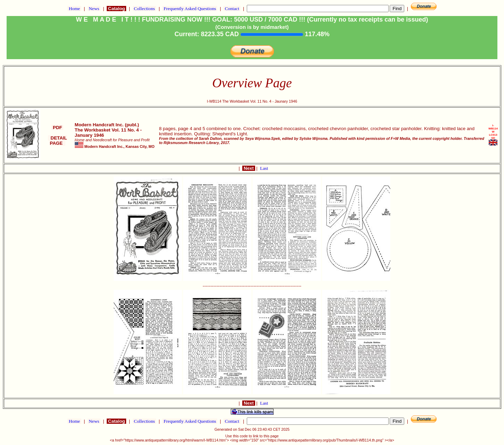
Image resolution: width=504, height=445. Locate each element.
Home (74, 9)
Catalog (116, 9)
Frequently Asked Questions (190, 9)
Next (249, 168)
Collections (144, 9)
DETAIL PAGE (58, 141)
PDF (57, 128)
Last (264, 168)
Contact (232, 9)
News (94, 9)
